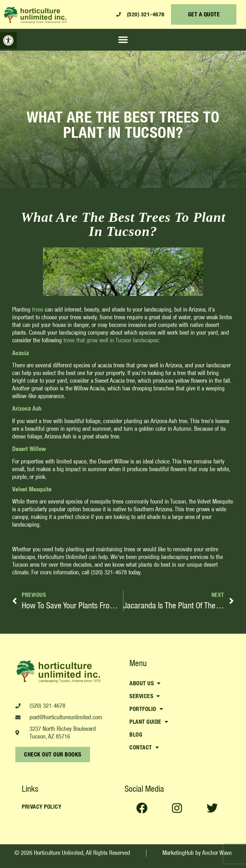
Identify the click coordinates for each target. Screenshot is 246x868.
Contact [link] (144, 747)
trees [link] (38, 309)
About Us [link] (145, 683)
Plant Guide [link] (149, 722)
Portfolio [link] (146, 709)
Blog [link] (136, 734)
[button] (123, 40)
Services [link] (145, 696)
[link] (8, 40)
